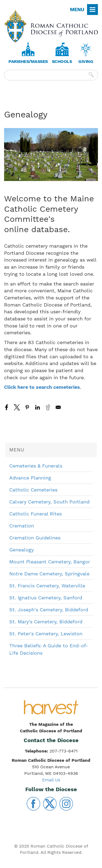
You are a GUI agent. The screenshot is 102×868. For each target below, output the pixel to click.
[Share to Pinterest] (27, 407)
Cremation (22, 526)
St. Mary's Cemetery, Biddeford (46, 622)
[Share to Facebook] (7, 407)
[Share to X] (17, 407)
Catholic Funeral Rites (35, 514)
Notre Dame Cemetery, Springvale (49, 574)
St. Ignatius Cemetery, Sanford (46, 598)
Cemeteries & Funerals (36, 466)
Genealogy (21, 550)
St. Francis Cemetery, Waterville (47, 586)
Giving (86, 61)
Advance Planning (30, 478)
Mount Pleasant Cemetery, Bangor (50, 562)
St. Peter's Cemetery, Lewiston (46, 634)
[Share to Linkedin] (38, 407)
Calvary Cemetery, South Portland (49, 502)
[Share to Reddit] (48, 407)
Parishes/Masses (28, 61)
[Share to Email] (58, 407)
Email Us (51, 780)
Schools (62, 61)
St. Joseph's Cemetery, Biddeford (49, 610)
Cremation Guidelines (35, 538)
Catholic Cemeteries (33, 490)
